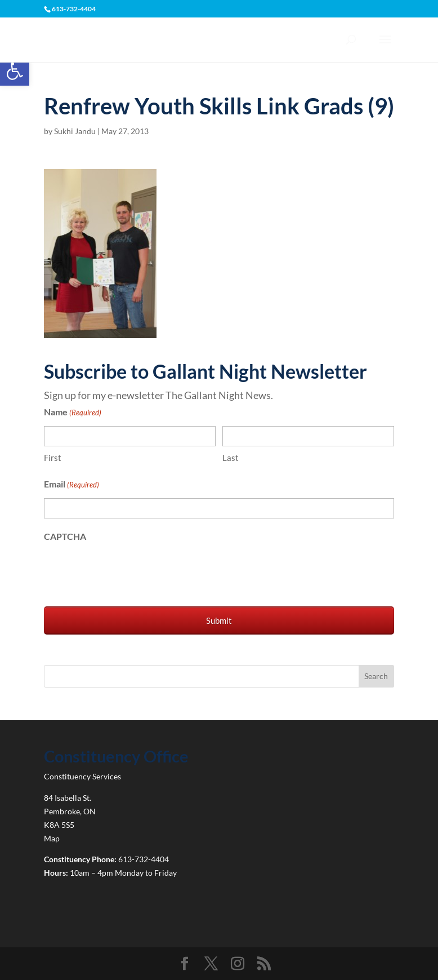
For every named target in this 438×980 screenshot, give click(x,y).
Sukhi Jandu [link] (75, 131)
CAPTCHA (65, 536)
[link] (15, 71)
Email (71, 485)
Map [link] (52, 838)
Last (231, 458)
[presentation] (129, 572)
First (53, 458)
